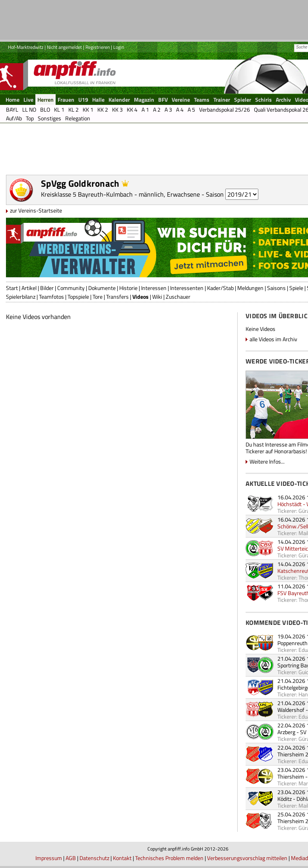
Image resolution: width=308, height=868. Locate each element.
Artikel (29, 288)
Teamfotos (51, 297)
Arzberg (286, 732)
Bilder (47, 288)
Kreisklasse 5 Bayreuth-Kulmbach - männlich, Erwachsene (120, 194)
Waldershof (291, 710)
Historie (128, 288)
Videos (140, 297)
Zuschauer (178, 297)
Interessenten (187, 288)
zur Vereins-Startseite (36, 210)
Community (71, 288)
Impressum (49, 858)
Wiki (157, 297)
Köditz (285, 799)
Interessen (154, 288)
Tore (98, 297)
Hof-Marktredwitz (26, 47)
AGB (71, 858)
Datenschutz (94, 858)
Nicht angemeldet (64, 47)
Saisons (276, 288)
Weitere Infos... (267, 461)
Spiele (296, 288)
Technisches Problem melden (169, 858)
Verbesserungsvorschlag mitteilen (247, 858)
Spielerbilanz (21, 297)
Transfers (117, 297)
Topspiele (78, 297)
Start (12, 288)
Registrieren (98, 47)
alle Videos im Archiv (273, 339)
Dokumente (102, 288)
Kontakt (122, 858)
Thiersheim (291, 776)
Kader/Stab (220, 288)
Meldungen (250, 288)
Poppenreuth (293, 643)
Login (119, 47)
